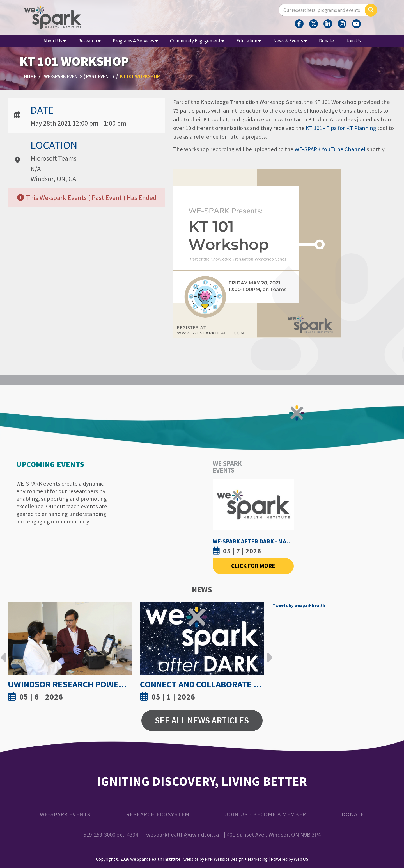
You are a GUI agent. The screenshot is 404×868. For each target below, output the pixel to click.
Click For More (253, 566)
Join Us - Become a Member (266, 814)
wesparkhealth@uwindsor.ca (183, 835)
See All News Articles (202, 720)
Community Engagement (197, 41)
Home (30, 76)
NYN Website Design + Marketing (236, 859)
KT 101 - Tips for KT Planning (341, 128)
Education (249, 41)
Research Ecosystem (158, 814)
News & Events (290, 41)
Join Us (353, 41)
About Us (55, 41)
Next (268, 653)
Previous (4, 653)
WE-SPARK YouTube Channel (330, 149)
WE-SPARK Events (65, 814)
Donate (326, 41)
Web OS (301, 859)
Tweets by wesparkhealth (299, 605)
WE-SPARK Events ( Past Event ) (79, 76)
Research (89, 41)
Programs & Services (135, 41)
